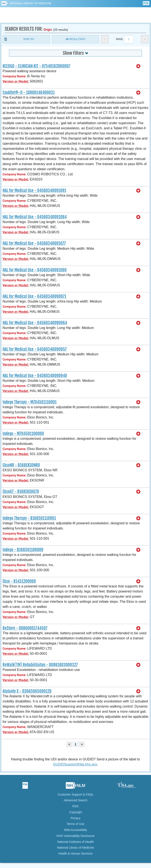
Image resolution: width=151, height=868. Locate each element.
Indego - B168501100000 (23, 550)
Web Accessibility (76, 830)
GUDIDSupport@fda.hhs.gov (75, 764)
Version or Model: (16, 81)
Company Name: (14, 76)
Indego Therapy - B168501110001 (29, 518)
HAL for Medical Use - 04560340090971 (34, 296)
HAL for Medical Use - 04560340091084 (35, 217)
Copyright (76, 812)
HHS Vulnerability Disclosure (75, 836)
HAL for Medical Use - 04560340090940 (35, 376)
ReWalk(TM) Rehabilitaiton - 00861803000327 (40, 665)
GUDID (75, 15)
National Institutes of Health (75, 842)
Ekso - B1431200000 (19, 581)
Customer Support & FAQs (76, 794)
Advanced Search (75, 800)
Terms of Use (75, 824)
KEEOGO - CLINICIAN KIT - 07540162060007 (36, 66)
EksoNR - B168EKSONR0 (21, 465)
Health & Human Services (75, 854)
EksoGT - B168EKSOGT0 (21, 492)
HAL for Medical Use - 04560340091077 (34, 243)
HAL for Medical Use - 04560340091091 (34, 190)
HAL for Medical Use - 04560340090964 (35, 323)
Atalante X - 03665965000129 (27, 691)
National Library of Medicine (30, 3)
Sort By (29, 39)
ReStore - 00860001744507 (25, 628)
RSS (75, 806)
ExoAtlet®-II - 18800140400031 (29, 92)
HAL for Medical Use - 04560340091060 (35, 270)
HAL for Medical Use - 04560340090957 (35, 349)
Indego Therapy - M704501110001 (30, 402)
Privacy (76, 818)
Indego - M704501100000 (23, 434)
